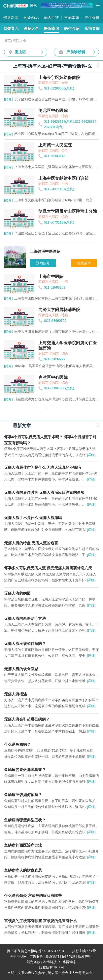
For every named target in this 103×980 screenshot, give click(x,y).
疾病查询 (92, 29)
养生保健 (92, 18)
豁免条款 (34, 962)
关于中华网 (18, 957)
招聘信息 (69, 957)
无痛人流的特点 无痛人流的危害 (31, 543)
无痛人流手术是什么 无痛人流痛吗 (33, 518)
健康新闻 (11, 18)
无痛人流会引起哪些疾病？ (27, 719)
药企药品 (31, 18)
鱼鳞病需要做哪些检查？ (25, 770)
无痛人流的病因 (17, 593)
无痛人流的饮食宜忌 (21, 669)
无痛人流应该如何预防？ (25, 644)
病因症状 (51, 18)
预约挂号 (43, 263)
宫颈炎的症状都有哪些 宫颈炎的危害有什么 (41, 921)
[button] (51, 408)
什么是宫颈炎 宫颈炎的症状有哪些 (33, 896)
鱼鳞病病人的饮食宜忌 (23, 870)
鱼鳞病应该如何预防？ (23, 795)
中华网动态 (68, 962)
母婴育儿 (11, 29)
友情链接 (50, 962)
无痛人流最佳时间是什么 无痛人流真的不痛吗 (42, 467)
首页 (8, 41)
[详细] (91, 455)
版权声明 (85, 957)
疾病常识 (72, 18)
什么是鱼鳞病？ (17, 744)
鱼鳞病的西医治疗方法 (23, 845)
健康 (33, 5)
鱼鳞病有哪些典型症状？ (25, 820)
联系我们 (52, 957)
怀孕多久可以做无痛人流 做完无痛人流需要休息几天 (48, 568)
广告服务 (36, 957)
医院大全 (31, 29)
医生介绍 (72, 29)
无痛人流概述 (16, 694)
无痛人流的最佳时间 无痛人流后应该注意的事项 (44, 492)
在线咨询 (84, 263)
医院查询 (51, 29)
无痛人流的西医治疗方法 (25, 619)
